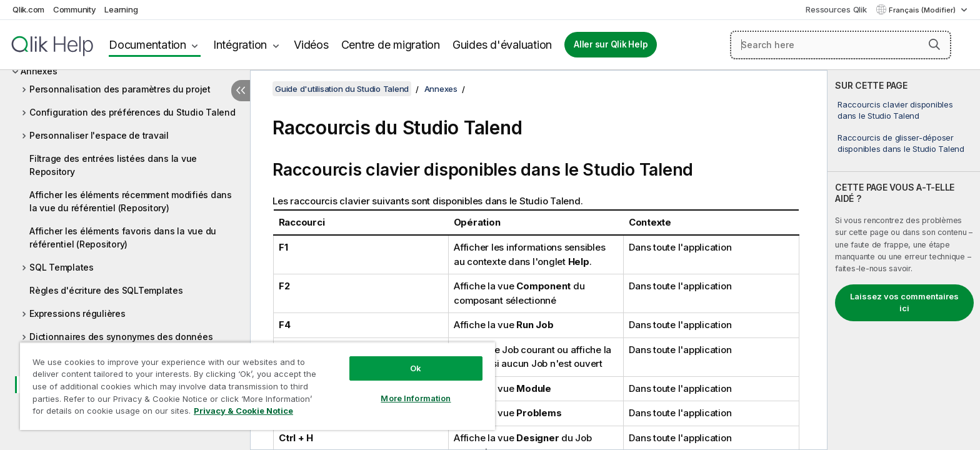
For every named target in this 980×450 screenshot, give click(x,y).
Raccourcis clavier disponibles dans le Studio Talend (895, 110)
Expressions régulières (77, 313)
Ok (416, 368)
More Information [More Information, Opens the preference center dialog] (416, 398)
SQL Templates (62, 267)
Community (75, 9)
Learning (121, 9)
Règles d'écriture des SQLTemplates (106, 290)
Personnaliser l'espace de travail (99, 135)
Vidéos (311, 45)
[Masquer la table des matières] (241, 91)
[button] (934, 44)
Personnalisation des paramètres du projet (120, 89)
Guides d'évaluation (502, 45)
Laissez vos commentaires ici (904, 302)
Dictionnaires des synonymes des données (121, 337)
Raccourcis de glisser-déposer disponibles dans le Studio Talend (901, 143)
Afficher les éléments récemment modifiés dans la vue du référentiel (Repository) (131, 201)
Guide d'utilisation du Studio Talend (342, 89)
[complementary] (904, 260)
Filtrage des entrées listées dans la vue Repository (113, 165)
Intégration (240, 45)
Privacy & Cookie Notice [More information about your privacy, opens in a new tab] (243, 411)
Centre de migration (391, 45)
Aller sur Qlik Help (611, 44)
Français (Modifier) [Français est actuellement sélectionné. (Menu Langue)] (923, 10)
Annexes (39, 71)
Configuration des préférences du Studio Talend (132, 112)
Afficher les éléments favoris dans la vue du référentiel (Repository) (123, 237)
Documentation (147, 45)
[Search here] (841, 45)
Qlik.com (28, 9)
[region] (257, 386)
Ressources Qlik (836, 9)
